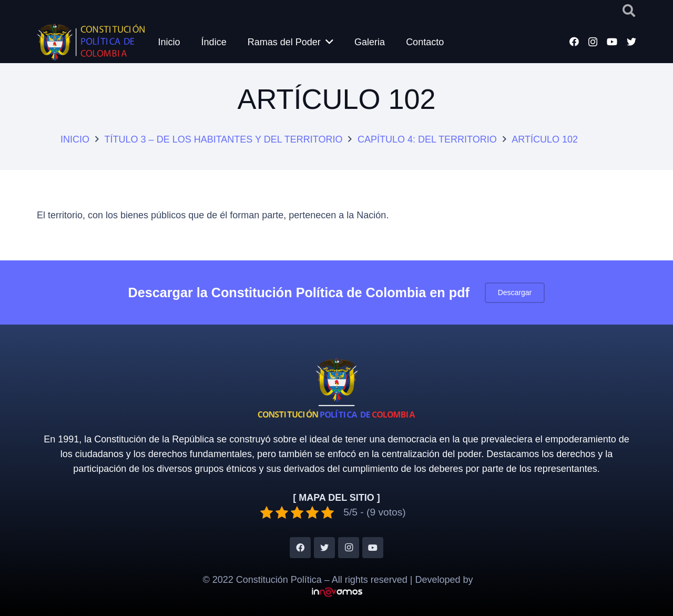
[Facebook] (574, 42)
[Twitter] (631, 42)
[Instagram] (593, 42)
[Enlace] (91, 42)
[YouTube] (612, 42)
